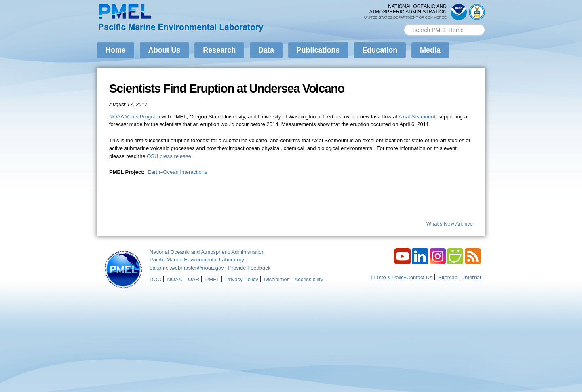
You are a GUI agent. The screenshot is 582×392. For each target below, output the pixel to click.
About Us (164, 50)
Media (430, 50)
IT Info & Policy (389, 277)
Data (266, 50)
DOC (155, 279)
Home (116, 50)
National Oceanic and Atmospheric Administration (207, 252)
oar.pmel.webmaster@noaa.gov (187, 268)
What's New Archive (450, 224)
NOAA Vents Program (135, 117)
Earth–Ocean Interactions (177, 172)
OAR (194, 279)
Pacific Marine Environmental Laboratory (197, 260)
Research (219, 50)
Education (380, 50)
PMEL (212, 279)
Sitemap (448, 277)
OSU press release (169, 156)
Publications (318, 50)
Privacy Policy (242, 279)
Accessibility (309, 279)
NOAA (175, 279)
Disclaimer (276, 279)
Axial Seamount (417, 117)
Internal (472, 277)
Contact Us (419, 277)
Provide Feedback (249, 268)
